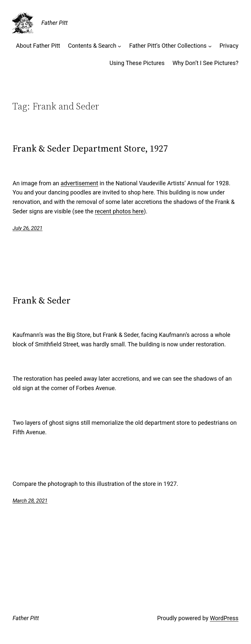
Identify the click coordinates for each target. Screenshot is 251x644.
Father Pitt (54, 23)
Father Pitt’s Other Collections (168, 46)
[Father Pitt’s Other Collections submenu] (210, 46)
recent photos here (119, 211)
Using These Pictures (137, 63)
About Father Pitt (38, 46)
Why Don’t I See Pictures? (206, 63)
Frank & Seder (42, 300)
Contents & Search (92, 46)
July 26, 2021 (27, 228)
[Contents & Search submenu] (119, 46)
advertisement (80, 183)
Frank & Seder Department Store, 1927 (90, 148)
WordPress (224, 618)
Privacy (229, 46)
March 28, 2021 (30, 501)
